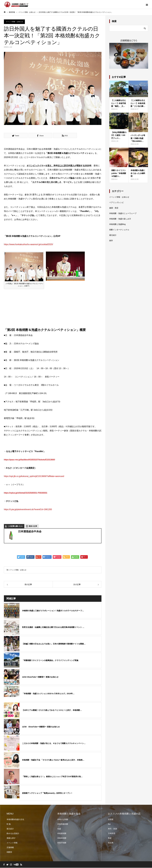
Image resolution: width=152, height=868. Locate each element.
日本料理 (112, 834)
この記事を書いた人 (15, 527)
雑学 (111, 241)
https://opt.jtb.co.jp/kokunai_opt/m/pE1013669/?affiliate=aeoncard (34, 477)
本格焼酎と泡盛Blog (117, 224)
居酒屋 (111, 820)
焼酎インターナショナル (119, 230)
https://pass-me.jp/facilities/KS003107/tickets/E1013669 (29, 460)
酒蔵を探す (11, 838)
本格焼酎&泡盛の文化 (15, 820)
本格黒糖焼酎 (63, 824)
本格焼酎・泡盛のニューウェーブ (123, 214)
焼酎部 (9, 852)
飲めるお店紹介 (13, 834)
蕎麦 (110, 838)
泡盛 (59, 829)
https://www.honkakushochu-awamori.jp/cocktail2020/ (28, 245)
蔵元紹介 (113, 235)
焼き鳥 (111, 843)
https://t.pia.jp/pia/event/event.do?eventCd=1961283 (28, 510)
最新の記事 (33, 527)
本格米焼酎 (62, 838)
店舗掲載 (10, 848)
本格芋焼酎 (62, 843)
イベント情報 (12, 843)
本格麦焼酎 (62, 834)
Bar (109, 824)
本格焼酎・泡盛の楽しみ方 (120, 219)
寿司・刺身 (112, 829)
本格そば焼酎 (63, 820)
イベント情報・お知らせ (14, 22)
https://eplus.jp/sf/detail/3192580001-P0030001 (26, 493)
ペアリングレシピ (116, 203)
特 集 (9, 824)
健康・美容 (114, 208)
